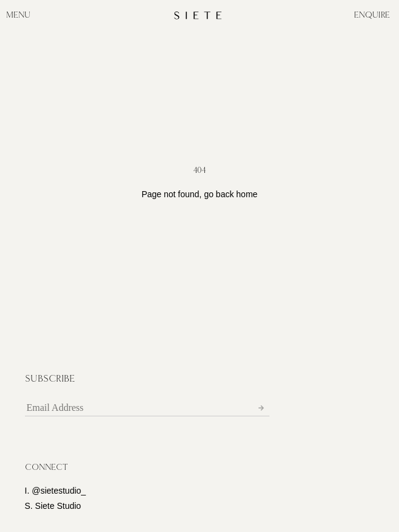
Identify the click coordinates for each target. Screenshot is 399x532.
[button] (46, 467)
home (247, 194)
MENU (18, 15)
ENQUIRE (372, 15)
